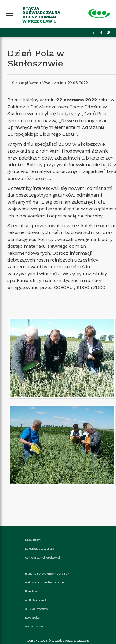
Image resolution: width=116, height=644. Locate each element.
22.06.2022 (78, 83)
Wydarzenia (53, 83)
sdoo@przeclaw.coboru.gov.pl (51, 582)
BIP (94, 33)
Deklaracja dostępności (40, 549)
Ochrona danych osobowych (43, 557)
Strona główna (25, 83)
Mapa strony (33, 540)
